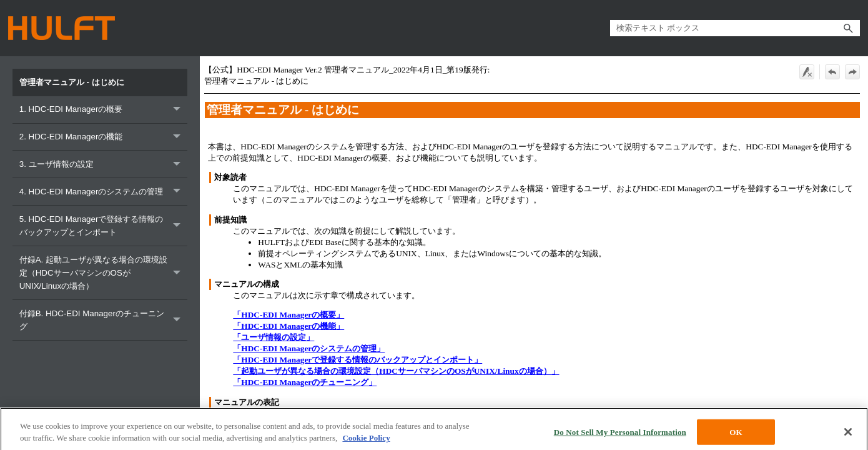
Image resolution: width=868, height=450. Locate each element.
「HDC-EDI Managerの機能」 (289, 326)
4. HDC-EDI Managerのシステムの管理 (103, 192)
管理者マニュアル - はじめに (73, 82)
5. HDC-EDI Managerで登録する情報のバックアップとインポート (103, 226)
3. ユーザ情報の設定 (103, 164)
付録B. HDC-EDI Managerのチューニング (103, 320)
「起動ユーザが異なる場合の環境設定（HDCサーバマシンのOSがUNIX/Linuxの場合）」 (396, 371)
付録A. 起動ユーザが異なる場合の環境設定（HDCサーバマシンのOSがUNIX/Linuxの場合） (103, 273)
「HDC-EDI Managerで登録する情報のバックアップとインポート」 (358, 360)
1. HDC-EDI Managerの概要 (103, 110)
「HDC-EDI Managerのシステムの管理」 (309, 348)
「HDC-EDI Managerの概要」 (289, 315)
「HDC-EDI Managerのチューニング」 (305, 382)
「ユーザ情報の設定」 (274, 337)
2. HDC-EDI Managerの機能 (103, 137)
